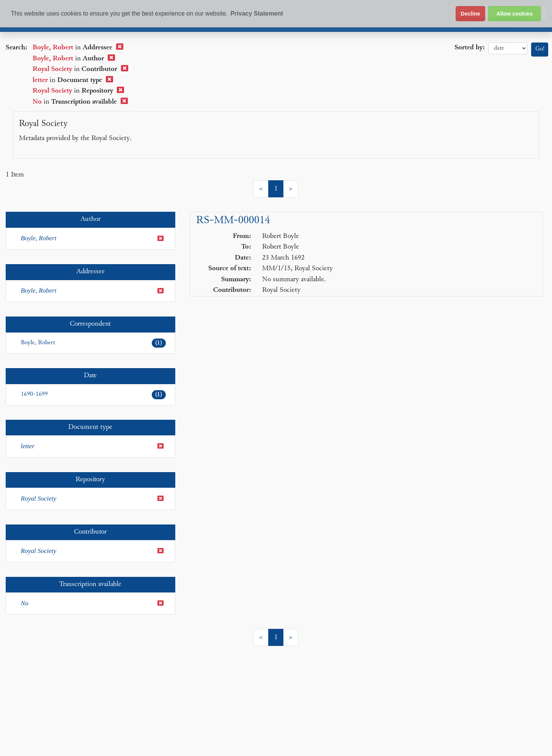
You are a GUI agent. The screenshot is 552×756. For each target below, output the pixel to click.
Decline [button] (470, 14)
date (508, 48)
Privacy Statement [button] (257, 13)
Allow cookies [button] (514, 14)
